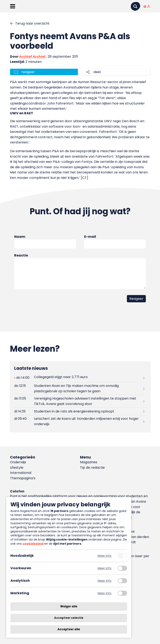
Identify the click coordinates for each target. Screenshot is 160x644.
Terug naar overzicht (32, 23)
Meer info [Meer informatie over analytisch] (105, 581)
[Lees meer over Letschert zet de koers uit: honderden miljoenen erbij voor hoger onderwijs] (80, 421)
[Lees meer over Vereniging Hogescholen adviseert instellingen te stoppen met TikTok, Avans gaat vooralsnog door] (80, 401)
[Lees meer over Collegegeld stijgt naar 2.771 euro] (80, 378)
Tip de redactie (92, 468)
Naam (20, 237)
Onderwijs (18, 462)
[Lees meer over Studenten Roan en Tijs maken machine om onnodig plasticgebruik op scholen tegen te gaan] (80, 389)
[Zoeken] (135, 6)
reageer (28, 72)
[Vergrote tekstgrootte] (149, 6)
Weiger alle (69, 606)
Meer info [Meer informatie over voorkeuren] (105, 568)
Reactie (21, 255)
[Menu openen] (13, 6)
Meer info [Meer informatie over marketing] (105, 593)
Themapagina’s (23, 478)
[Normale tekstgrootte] (145, 6)
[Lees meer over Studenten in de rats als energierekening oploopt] (80, 411)
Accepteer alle (69, 629)
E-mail (90, 237)
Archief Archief (32, 57)
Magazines (89, 462)
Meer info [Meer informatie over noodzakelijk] (105, 556)
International (21, 473)
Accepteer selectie (69, 618)
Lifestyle (17, 468)
